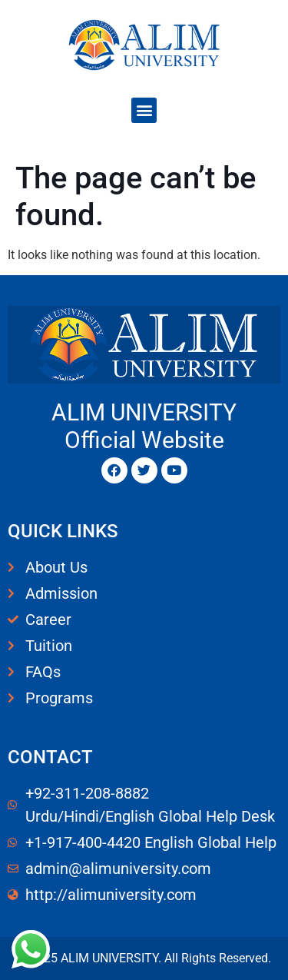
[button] (144, 110)
